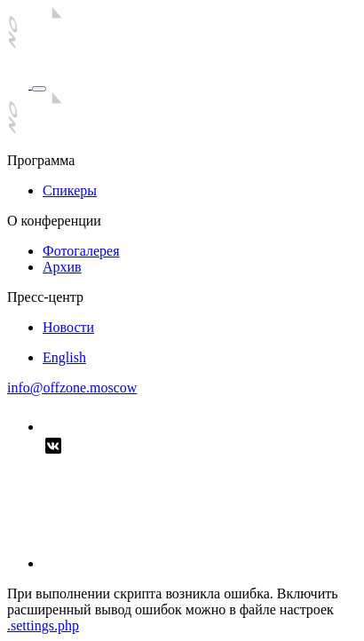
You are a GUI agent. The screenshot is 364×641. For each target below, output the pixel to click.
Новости (68, 327)
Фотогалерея (81, 251)
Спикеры (70, 190)
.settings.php (43, 625)
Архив (62, 267)
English (64, 357)
